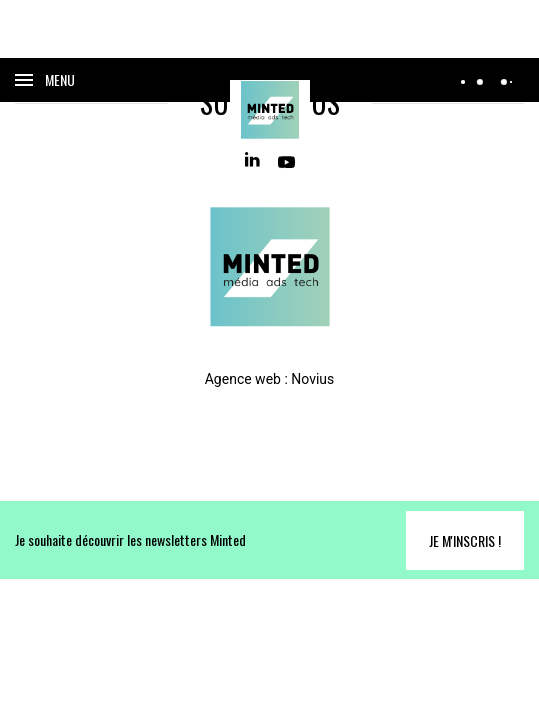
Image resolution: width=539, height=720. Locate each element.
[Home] (270, 110)
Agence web (243, 379)
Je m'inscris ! (465, 540)
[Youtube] (286, 160)
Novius (312, 379)
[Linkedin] (253, 160)
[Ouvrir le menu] (45, 80)
